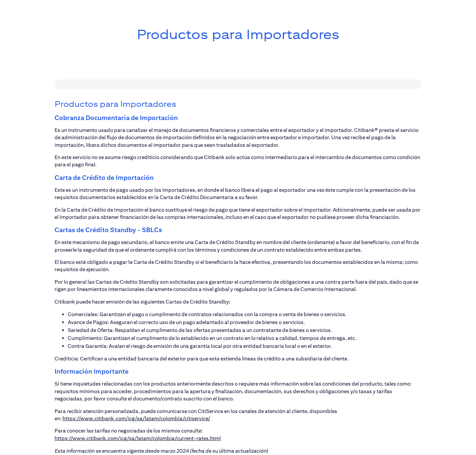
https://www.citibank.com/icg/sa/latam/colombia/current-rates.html (138, 438)
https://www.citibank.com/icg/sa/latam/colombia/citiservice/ (136, 418)
